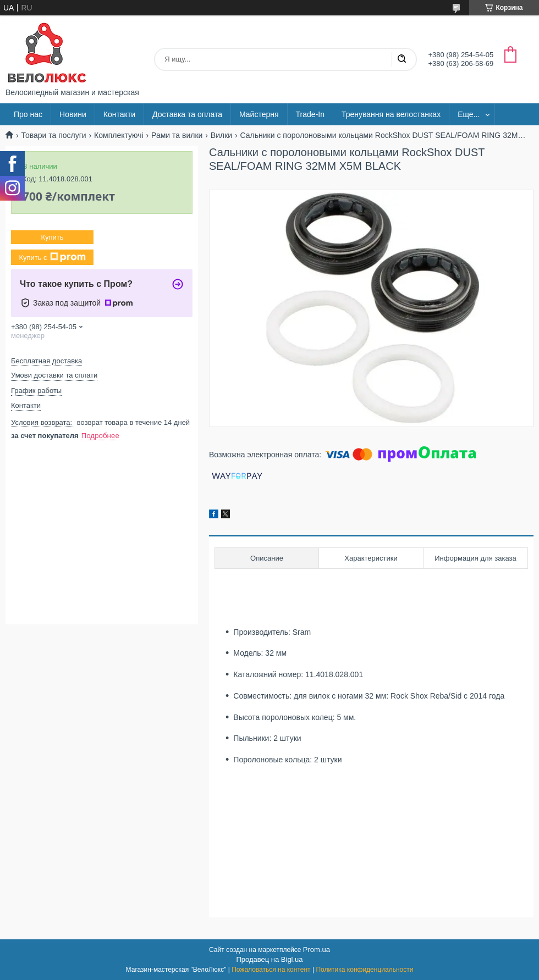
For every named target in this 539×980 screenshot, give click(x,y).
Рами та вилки (177, 135)
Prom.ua (317, 949)
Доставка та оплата (187, 114)
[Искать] (402, 59)
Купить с (52, 257)
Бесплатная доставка (46, 361)
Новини (73, 114)
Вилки (221, 135)
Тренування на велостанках (391, 114)
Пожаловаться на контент (271, 970)
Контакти (119, 114)
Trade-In (310, 114)
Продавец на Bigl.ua (269, 959)
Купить (52, 237)
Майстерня (259, 114)
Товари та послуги (53, 135)
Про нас (28, 114)
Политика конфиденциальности (364, 970)
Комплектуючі (119, 135)
